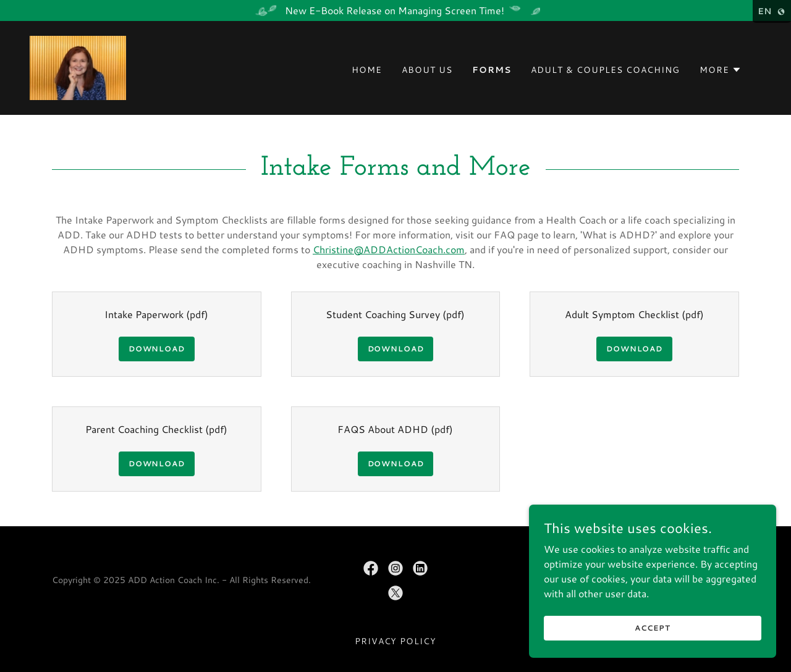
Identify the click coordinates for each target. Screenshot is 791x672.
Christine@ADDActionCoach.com (389, 249)
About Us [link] (427, 70)
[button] (721, 70)
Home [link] (367, 70)
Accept (652, 628)
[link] (78, 66)
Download (157, 349)
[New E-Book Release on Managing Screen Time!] (395, 10)
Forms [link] (492, 70)
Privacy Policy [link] (396, 641)
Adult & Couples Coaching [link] (605, 70)
